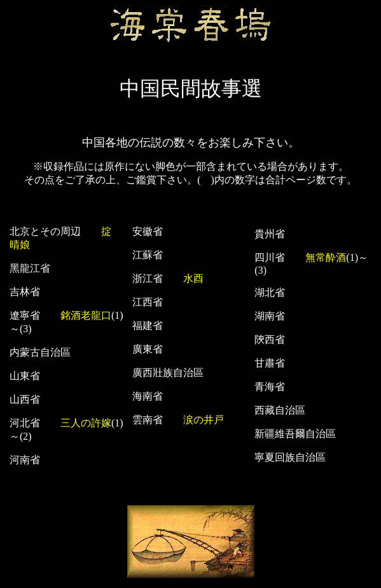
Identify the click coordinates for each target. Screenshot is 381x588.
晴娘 (20, 245)
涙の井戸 (204, 420)
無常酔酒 (326, 257)
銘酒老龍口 (86, 315)
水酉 (193, 278)
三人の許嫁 (86, 423)
